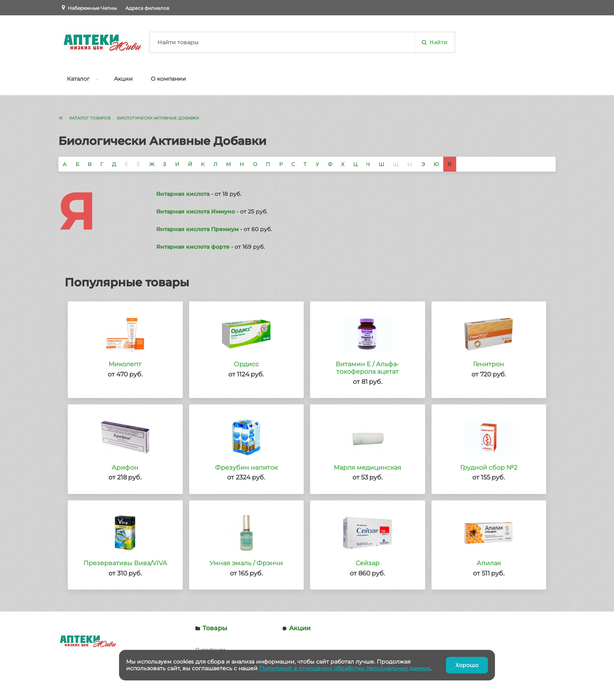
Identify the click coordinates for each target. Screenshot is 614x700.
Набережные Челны (92, 8)
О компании (168, 79)
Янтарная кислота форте (193, 247)
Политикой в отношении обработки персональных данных (345, 668)
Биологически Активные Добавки (158, 118)
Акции (123, 79)
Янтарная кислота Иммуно (196, 212)
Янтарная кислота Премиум (197, 229)
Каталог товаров (90, 118)
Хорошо (467, 665)
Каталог (78, 79)
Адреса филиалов (147, 8)
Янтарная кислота (183, 194)
